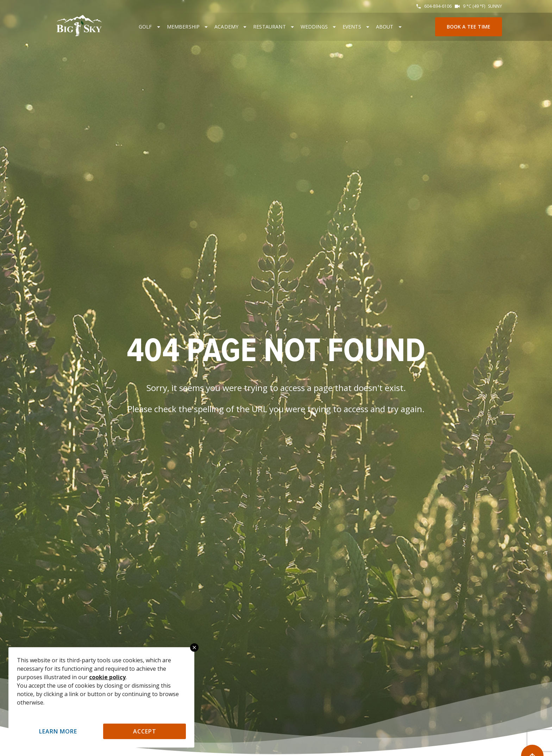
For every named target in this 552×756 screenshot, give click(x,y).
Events (352, 27)
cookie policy (107, 677)
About (385, 27)
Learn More (58, 731)
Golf (145, 27)
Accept (145, 731)
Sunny (495, 6)
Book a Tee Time (469, 27)
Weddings (314, 27)
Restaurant (269, 27)
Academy (226, 27)
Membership (183, 27)
